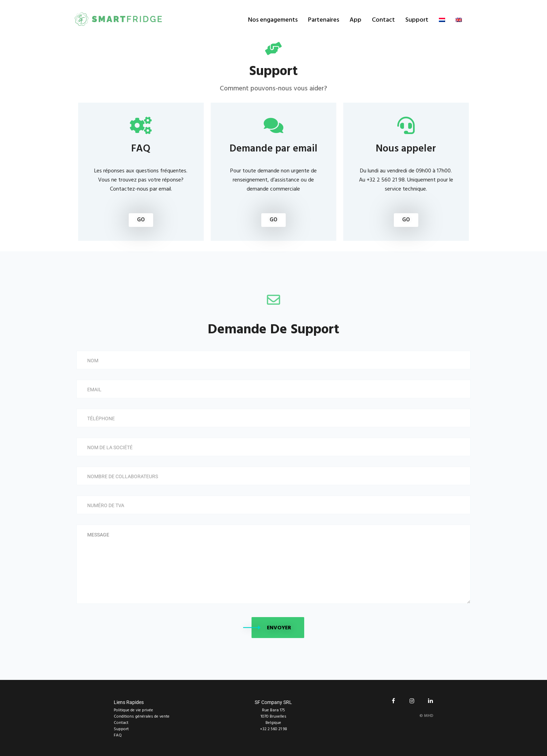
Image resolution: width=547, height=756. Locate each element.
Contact (383, 20)
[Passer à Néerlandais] (442, 20)
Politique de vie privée (133, 710)
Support (417, 20)
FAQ (118, 735)
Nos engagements (273, 20)
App (355, 20)
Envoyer (279, 628)
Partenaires (324, 20)
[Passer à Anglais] (459, 20)
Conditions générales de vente (142, 717)
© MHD (426, 716)
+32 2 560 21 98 (273, 729)
